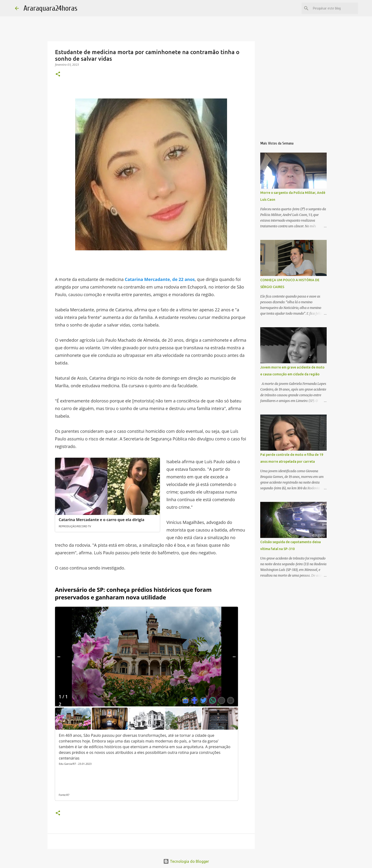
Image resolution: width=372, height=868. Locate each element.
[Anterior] (59, 657)
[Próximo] (234, 657)
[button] (58, 74)
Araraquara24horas (50, 8)
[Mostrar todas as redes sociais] (222, 700)
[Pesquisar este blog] (333, 8)
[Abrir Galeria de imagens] (231, 700)
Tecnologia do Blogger (186, 861)
